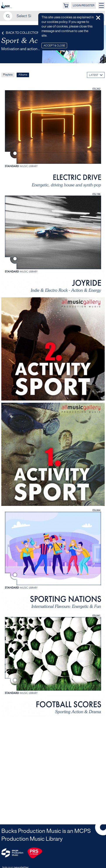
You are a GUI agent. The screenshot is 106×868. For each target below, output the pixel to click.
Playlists (8, 75)
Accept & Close (54, 46)
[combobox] (96, 75)
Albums (23, 75)
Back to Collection (20, 33)
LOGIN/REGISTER (84, 6)
